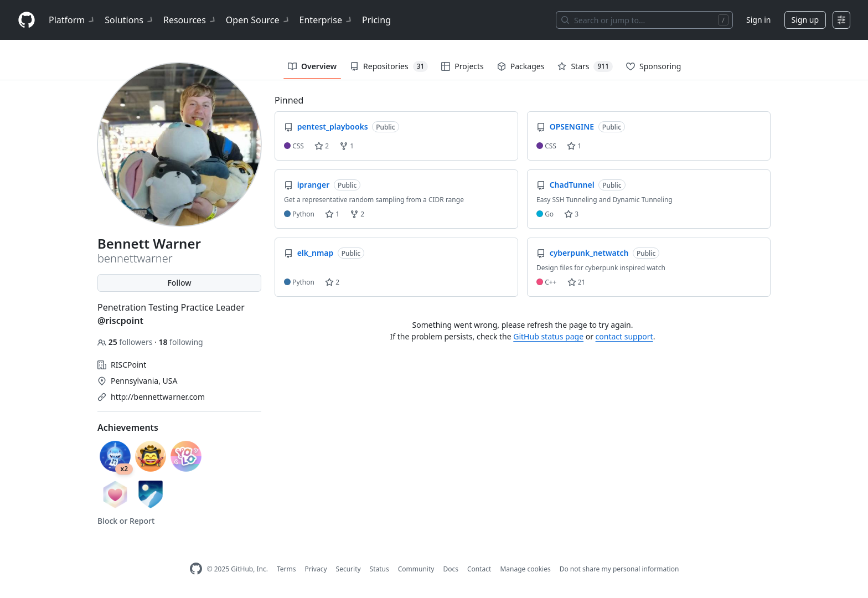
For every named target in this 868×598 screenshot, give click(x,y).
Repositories (389, 66)
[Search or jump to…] (644, 20)
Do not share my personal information (619, 569)
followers (126, 342)
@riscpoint (120, 321)
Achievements (128, 427)
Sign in (758, 20)
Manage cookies (525, 569)
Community (416, 569)
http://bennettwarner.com (158, 397)
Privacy (316, 569)
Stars (585, 66)
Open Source (258, 20)
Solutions (130, 20)
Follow (179, 283)
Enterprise (326, 20)
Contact (479, 569)
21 (577, 282)
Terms (286, 569)
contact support (624, 336)
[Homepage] (27, 20)
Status (379, 569)
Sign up (805, 20)
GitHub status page (548, 336)
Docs (451, 569)
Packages (521, 66)
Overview (312, 66)
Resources (190, 20)
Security (348, 569)
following (180, 342)
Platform (72, 20)
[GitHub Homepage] (196, 569)
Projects (462, 66)
